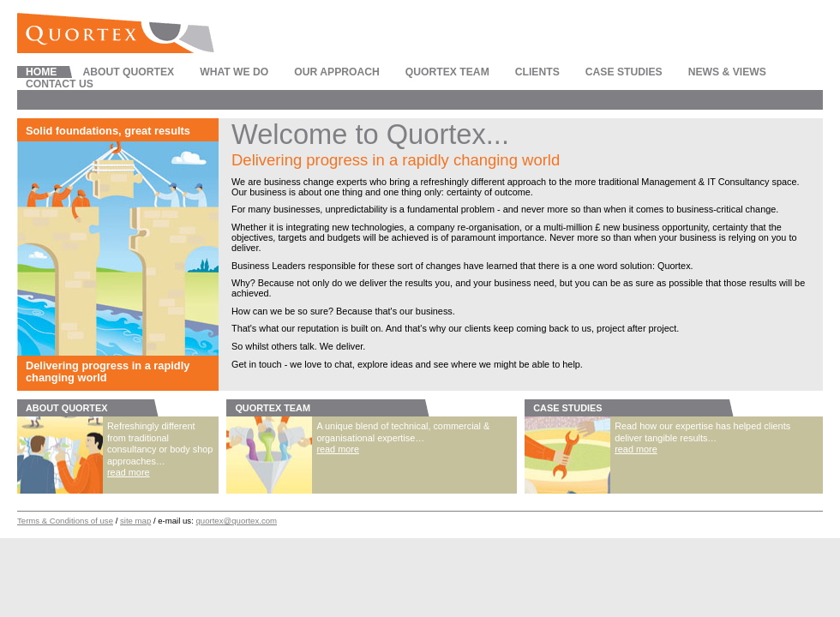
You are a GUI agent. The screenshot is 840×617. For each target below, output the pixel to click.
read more (129, 472)
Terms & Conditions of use (65, 521)
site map (135, 521)
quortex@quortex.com (237, 521)
